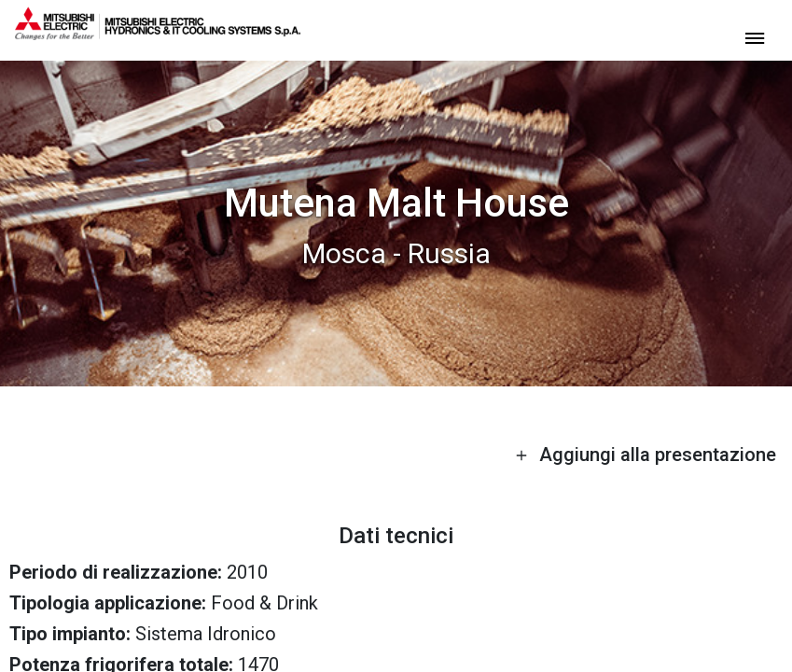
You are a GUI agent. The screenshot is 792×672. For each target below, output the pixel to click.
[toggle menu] (755, 37)
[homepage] (158, 33)
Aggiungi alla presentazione (646, 455)
